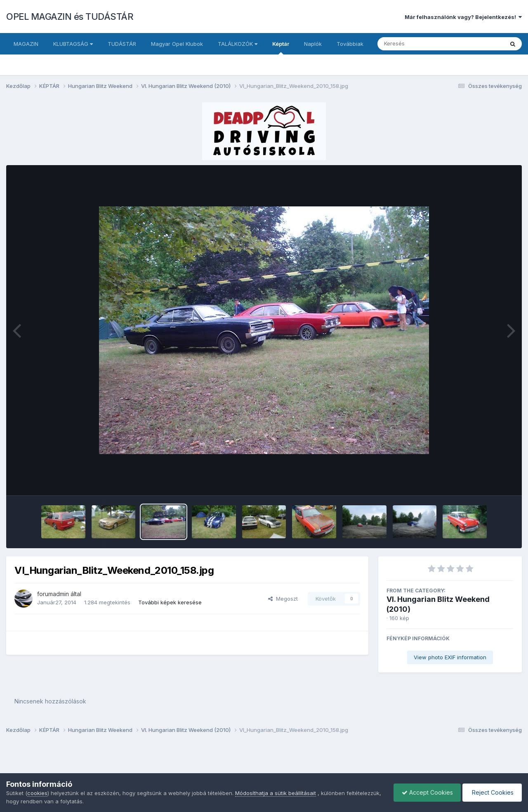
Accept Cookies (425, 792)
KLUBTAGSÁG (73, 44)
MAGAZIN (26, 44)
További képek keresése (170, 602)
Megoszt (283, 599)
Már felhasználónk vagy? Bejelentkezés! (463, 17)
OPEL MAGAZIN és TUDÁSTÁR (70, 17)
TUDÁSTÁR (122, 44)
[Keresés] (418, 44)
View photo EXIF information (450, 657)
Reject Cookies (491, 792)
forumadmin (53, 594)
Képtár (281, 47)
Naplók (313, 44)
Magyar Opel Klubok (177, 44)
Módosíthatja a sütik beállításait (276, 793)
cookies (37, 793)
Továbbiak (350, 44)
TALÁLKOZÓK (238, 44)
